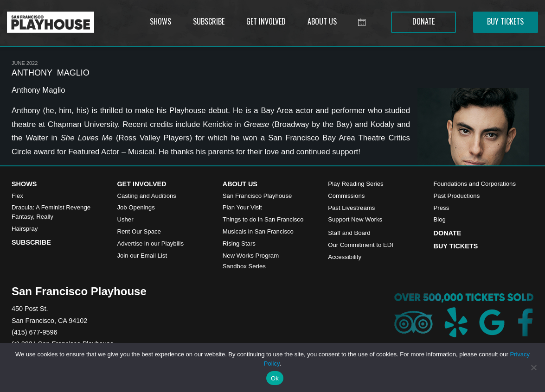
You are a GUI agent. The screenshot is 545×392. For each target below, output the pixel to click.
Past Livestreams (351, 208)
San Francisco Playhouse (257, 196)
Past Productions (457, 196)
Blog (440, 219)
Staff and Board (349, 233)
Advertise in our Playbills (150, 243)
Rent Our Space (139, 231)
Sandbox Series (244, 266)
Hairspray (25, 229)
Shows (24, 184)
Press (442, 208)
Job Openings (136, 207)
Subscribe (31, 242)
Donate (448, 233)
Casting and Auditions (147, 196)
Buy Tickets (456, 246)
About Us (240, 184)
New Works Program (251, 256)
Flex (17, 196)
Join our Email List (142, 256)
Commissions (346, 196)
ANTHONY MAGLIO (51, 73)
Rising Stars (239, 243)
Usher (125, 219)
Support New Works (355, 219)
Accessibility (345, 257)
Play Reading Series (356, 184)
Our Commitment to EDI (361, 245)
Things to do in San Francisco (263, 219)
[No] (533, 367)
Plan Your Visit (242, 207)
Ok (275, 378)
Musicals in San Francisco (258, 231)
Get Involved (141, 184)
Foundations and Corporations (475, 184)
